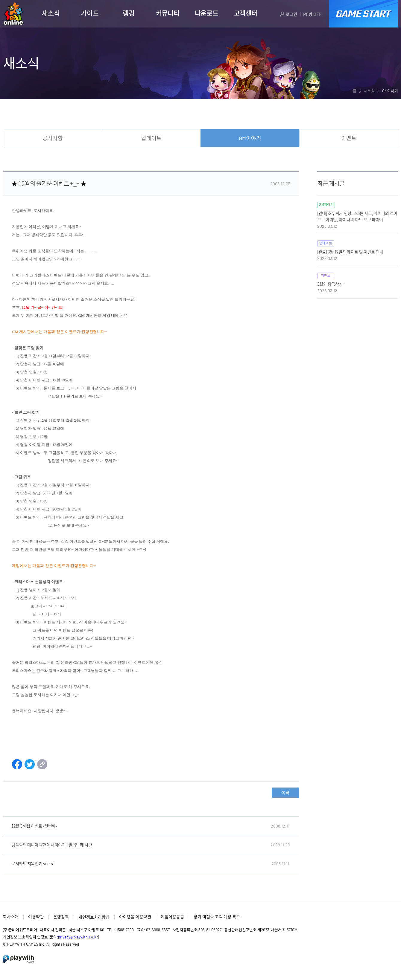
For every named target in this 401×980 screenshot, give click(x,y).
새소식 (51, 13)
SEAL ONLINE (13, 14)
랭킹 (129, 13)
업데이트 (151, 138)
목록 (285, 793)
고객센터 (246, 13)
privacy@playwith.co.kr (78, 937)
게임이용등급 (172, 917)
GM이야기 (250, 138)
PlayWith (19, 959)
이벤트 (349, 138)
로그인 (288, 14)
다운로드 (207, 13)
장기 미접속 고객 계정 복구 (217, 917)
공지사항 (53, 138)
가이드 (90, 13)
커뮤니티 (168, 13)
